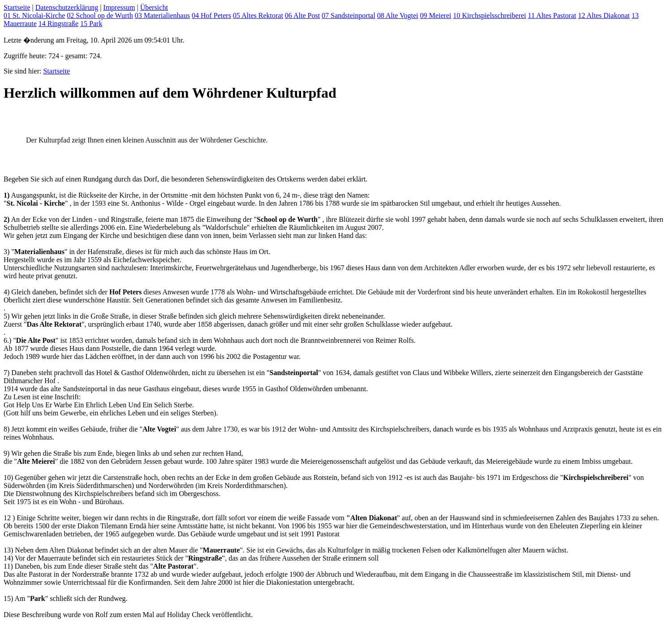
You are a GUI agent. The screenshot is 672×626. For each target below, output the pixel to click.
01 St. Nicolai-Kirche (34, 15)
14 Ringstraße (58, 24)
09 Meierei (435, 15)
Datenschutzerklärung (67, 7)
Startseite (17, 7)
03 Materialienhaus (162, 15)
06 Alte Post (302, 15)
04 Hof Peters (211, 15)
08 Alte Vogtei (398, 15)
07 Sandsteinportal (349, 15)
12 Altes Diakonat (604, 15)
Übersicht (154, 7)
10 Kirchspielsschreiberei (489, 15)
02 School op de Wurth (100, 15)
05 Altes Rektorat (258, 15)
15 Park (91, 24)
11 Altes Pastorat (552, 15)
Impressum (119, 7)
